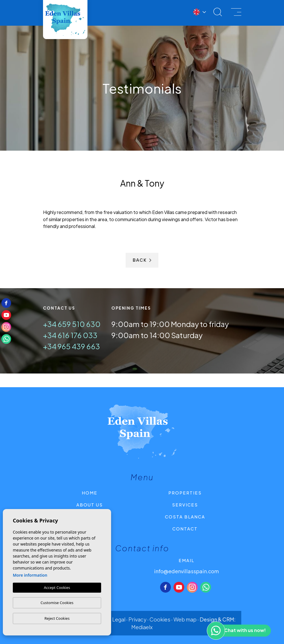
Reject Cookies (57, 618)
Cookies (160, 619)
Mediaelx (142, 627)
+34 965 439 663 (71, 346)
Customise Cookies (57, 603)
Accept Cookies (57, 588)
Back (142, 260)
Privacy (137, 619)
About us (90, 505)
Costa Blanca (185, 517)
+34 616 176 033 (70, 335)
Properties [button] (185, 493)
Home (90, 493)
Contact (185, 529)
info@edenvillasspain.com (186, 571)
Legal (119, 619)
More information (30, 575)
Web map (185, 619)
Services (185, 505)
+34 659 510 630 (72, 324)
